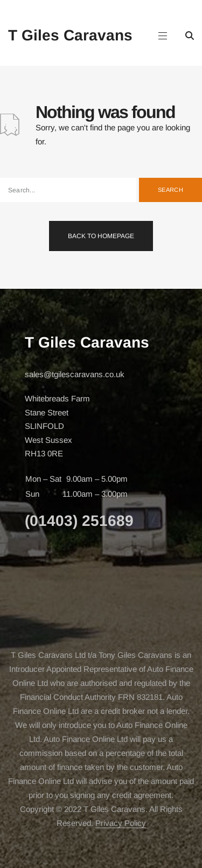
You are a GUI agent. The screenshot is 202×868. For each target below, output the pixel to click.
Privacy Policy (121, 823)
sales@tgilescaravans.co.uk (75, 374)
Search (170, 190)
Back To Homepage (101, 236)
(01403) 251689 (79, 521)
